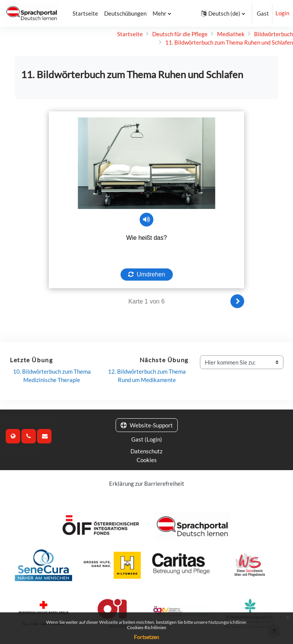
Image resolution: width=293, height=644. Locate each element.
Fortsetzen (146, 637)
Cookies (147, 459)
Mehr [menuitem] (158, 13)
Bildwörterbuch (274, 34)
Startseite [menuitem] (84, 13)
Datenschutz (146, 451)
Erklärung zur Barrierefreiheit (147, 482)
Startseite (130, 34)
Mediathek (231, 34)
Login (282, 13)
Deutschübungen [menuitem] (124, 13)
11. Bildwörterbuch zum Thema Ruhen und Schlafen (229, 42)
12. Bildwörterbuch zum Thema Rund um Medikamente (147, 376)
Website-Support (147, 425)
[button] (223, 13)
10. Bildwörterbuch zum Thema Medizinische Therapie (52, 376)
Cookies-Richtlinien (147, 627)
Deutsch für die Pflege (180, 34)
